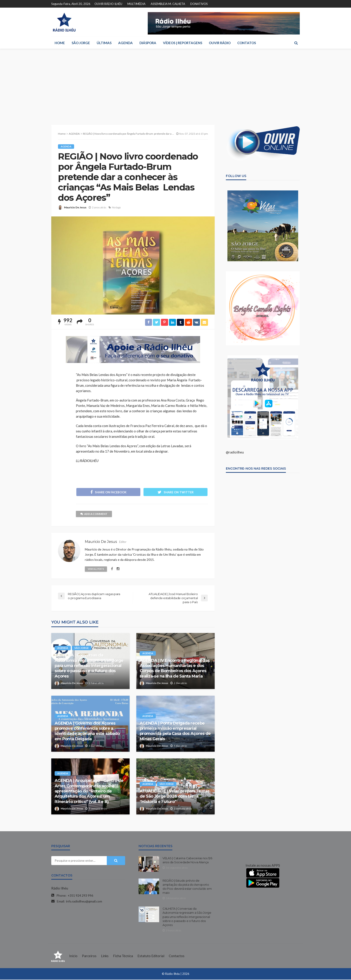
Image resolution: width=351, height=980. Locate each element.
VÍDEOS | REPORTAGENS (183, 43)
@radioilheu (235, 452)
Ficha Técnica (123, 956)
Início (73, 956)
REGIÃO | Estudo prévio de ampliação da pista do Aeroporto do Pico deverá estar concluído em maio (187, 887)
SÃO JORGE (81, 43)
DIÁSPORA (148, 43)
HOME (60, 43)
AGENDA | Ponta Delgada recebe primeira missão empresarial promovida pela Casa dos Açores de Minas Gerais (175, 732)
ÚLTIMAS (104, 43)
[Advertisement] (175, 82)
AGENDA (125, 43)
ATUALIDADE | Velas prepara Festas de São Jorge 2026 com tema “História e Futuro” (174, 797)
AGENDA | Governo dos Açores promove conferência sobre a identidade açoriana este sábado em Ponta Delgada (87, 732)
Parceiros (89, 956)
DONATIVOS (199, 4)
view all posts (96, 569)
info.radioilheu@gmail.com (84, 902)
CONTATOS (247, 43)
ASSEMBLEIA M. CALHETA (168, 4)
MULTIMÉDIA (136, 4)
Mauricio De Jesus (75, 207)
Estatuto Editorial (151, 956)
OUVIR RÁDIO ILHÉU (108, 4)
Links (105, 956)
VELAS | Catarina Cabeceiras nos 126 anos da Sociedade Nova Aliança (187, 861)
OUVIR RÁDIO (220, 43)
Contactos (177, 956)
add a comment (94, 514)
